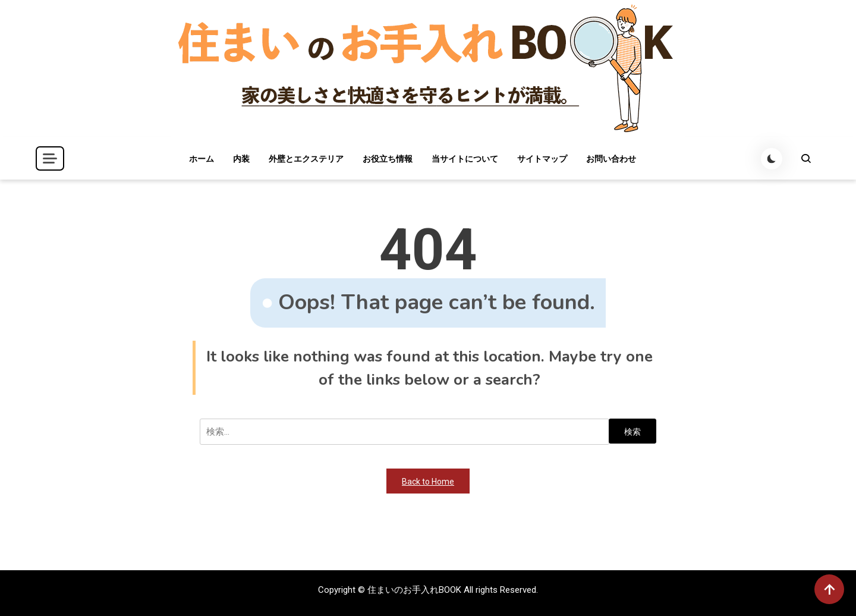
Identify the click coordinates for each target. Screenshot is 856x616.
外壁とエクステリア (306, 159)
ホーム (202, 159)
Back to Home (428, 482)
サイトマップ (542, 159)
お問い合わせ (611, 159)
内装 (241, 159)
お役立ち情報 (388, 159)
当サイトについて (465, 159)
